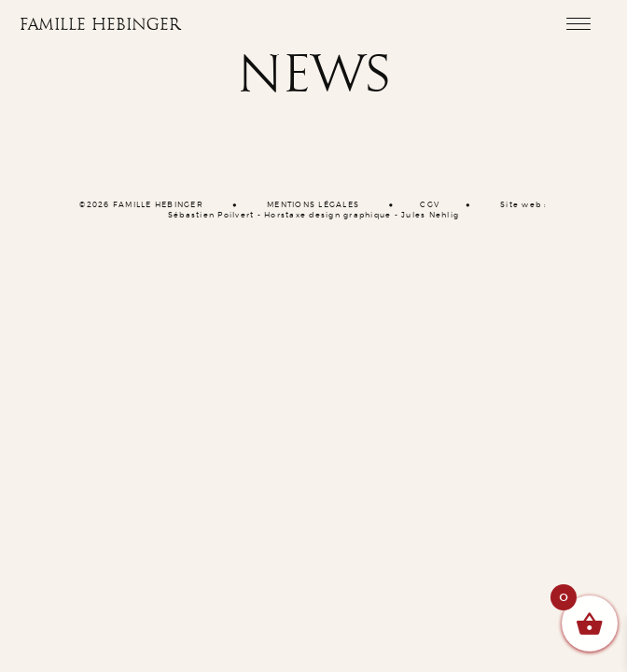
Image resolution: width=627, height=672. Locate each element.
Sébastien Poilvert (211, 216)
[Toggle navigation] (578, 23)
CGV (430, 205)
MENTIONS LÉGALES (313, 205)
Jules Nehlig (430, 216)
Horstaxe (285, 216)
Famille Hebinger (100, 25)
